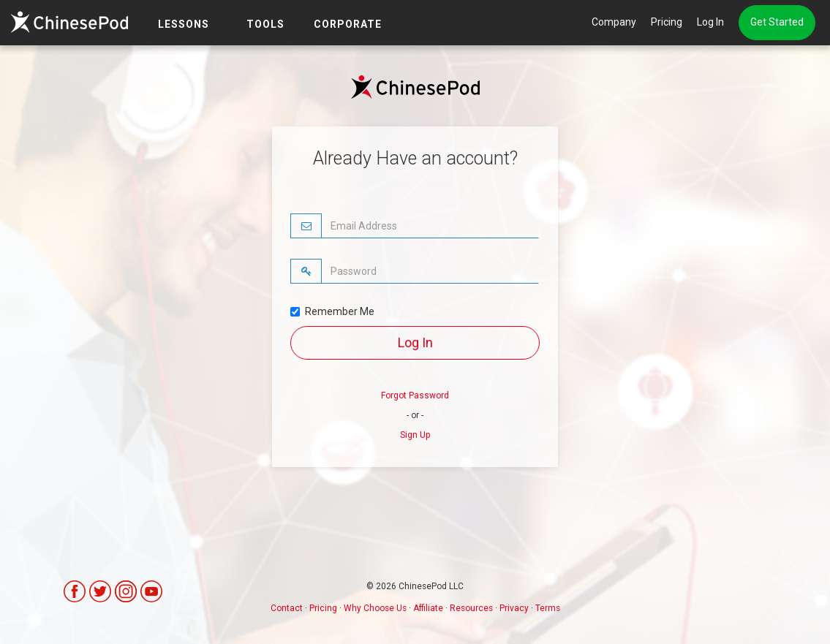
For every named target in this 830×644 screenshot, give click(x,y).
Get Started (777, 22)
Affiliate (428, 608)
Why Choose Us (375, 608)
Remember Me (332, 311)
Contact (287, 608)
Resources (471, 608)
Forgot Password (415, 395)
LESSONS (184, 24)
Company (614, 22)
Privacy (514, 608)
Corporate (348, 24)
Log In (710, 22)
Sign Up (415, 435)
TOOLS (265, 24)
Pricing (667, 22)
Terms (548, 608)
